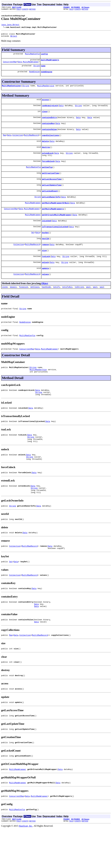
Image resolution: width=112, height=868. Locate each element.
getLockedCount (50, 202)
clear (45, 116)
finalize (23, 304)
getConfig (47, 176)
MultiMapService (46, 89)
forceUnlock (48, 170)
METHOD (32, 9)
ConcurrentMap (10, 64)
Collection (18, 142)
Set (33, 246)
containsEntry (49, 123)
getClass (35, 304)
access (45, 103)
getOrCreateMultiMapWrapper (57, 227)
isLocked (46, 234)
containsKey (48, 129)
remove (45, 259)
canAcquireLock (50, 110)
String (37, 68)
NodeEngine (34, 75)
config (44, 56)
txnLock (46, 272)
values (45, 291)
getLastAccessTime (52, 189)
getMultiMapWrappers (53, 221)
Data (20, 64)
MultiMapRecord (31, 142)
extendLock (48, 161)
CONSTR (25, 9)
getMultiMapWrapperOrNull (55, 215)
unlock (45, 278)
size (44, 266)
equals (13, 304)
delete (45, 148)
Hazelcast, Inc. (26, 865)
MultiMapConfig (32, 55)
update (45, 285)
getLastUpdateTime (52, 195)
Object (14, 37)
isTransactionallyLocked (55, 240)
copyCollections (50, 142)
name (43, 68)
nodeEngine (47, 75)
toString (79, 304)
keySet (45, 246)
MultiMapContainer (12, 89)
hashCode (46, 304)
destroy (46, 154)
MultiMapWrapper (31, 64)
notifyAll (67, 304)
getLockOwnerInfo (51, 208)
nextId (45, 253)
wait (88, 304)
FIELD (19, 9)
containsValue (49, 135)
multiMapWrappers (50, 62)
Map (5, 142)
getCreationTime (50, 183)
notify (57, 304)
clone (5, 304)
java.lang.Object (10, 25)
